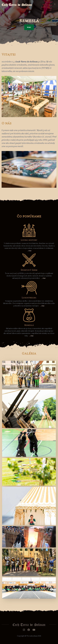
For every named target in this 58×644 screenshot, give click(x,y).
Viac (29, 27)
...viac (29, 251)
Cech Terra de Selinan (17, 4)
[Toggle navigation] (55, 4)
